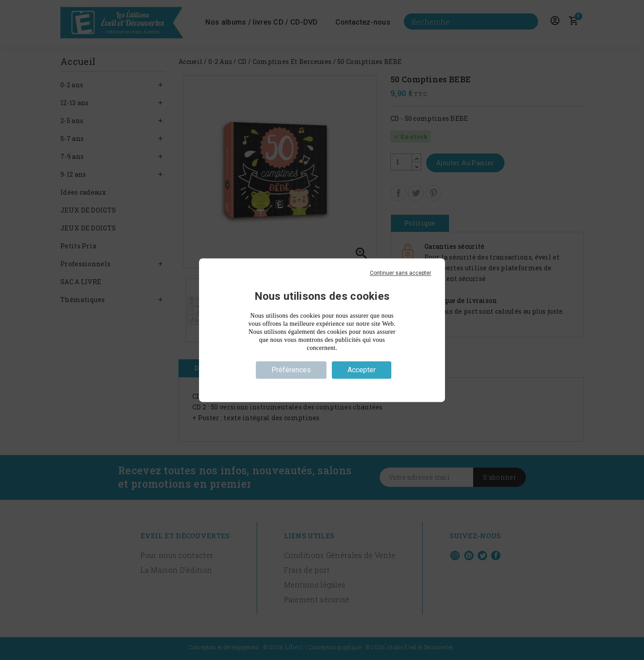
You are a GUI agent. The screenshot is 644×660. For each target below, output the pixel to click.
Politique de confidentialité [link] (322, 386)
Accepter (362, 370)
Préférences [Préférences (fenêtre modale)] (291, 370)
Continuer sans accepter (400, 273)
